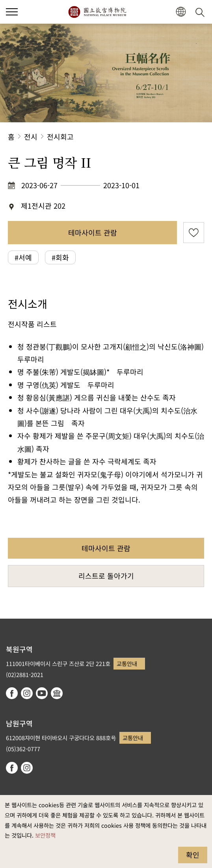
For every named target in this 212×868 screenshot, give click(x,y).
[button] (181, 12)
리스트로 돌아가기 (106, 576)
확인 (193, 855)
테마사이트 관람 (93, 232)
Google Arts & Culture (57, 693)
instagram (27, 693)
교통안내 (127, 663)
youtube (42, 693)
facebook (12, 693)
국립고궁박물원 (97, 12)
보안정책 (45, 835)
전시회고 (60, 137)
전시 (31, 137)
